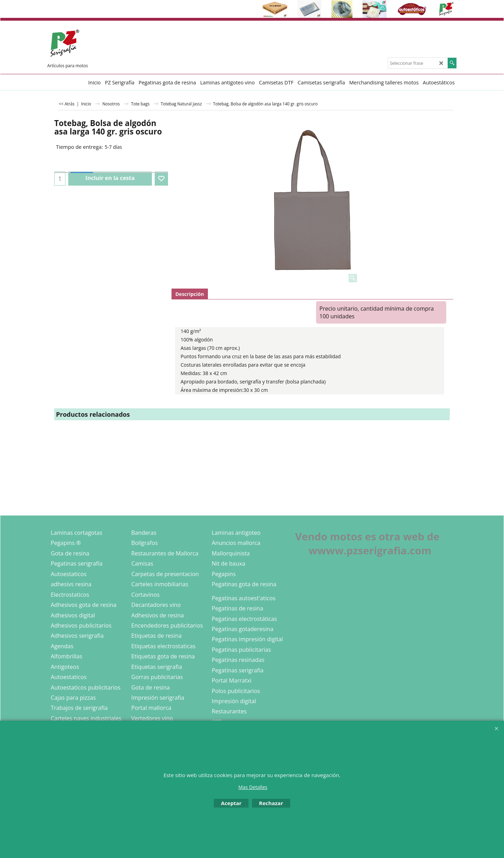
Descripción (190, 294)
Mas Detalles (253, 787)
